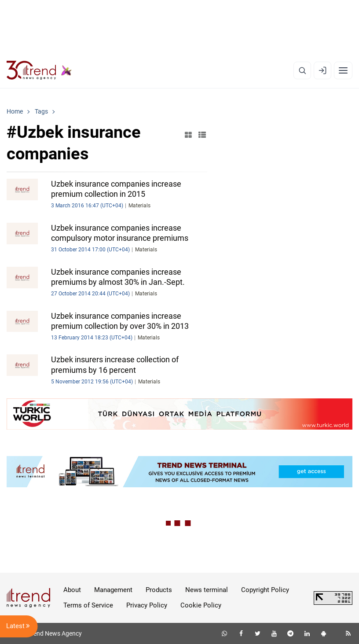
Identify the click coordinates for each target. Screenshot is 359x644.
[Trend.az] (39, 70)
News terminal (207, 590)
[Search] (302, 70)
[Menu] (343, 70)
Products (159, 590)
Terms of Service (88, 605)
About (72, 590)
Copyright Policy (265, 590)
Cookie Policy (201, 605)
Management (113, 590)
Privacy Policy (147, 605)
